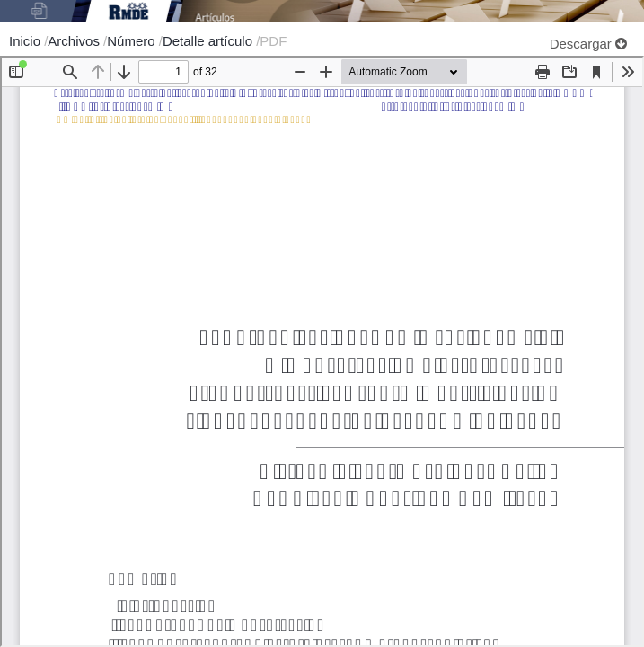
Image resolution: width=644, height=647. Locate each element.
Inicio (26, 41)
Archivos (75, 41)
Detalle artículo (209, 41)
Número (133, 41)
